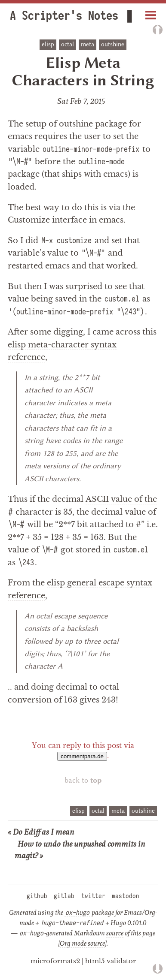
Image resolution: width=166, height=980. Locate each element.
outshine (113, 44)
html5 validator (111, 961)
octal (68, 44)
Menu (151, 12)
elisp (48, 44)
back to (83, 780)
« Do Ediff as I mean (41, 832)
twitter (93, 896)
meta (88, 44)
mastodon (126, 896)
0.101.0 (137, 923)
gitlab (64, 896)
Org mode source (82, 943)
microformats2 (55, 961)
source (115, 933)
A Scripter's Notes (65, 16)
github (37, 896)
